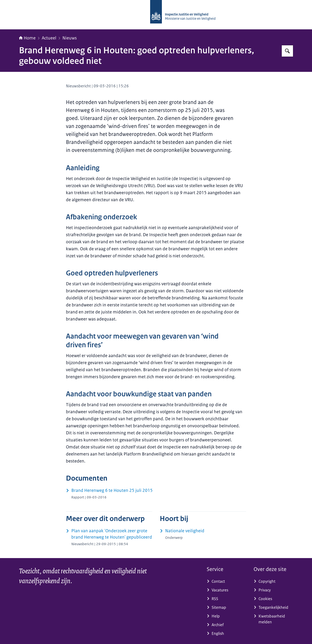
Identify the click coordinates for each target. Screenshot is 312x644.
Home (27, 38)
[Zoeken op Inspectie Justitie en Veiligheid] (287, 51)
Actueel (49, 38)
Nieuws (70, 38)
